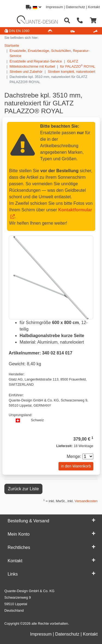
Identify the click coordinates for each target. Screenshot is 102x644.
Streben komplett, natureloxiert (72, 72)
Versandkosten (86, 501)
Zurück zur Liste (23, 489)
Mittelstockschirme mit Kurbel (32, 66)
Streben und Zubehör (26, 72)
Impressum (54, 7)
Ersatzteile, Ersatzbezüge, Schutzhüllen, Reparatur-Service (50, 53)
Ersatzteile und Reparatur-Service (36, 61)
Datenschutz (75, 7)
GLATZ (73, 61)
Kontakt (94, 7)
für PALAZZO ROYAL (78, 66)
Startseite (12, 45)
